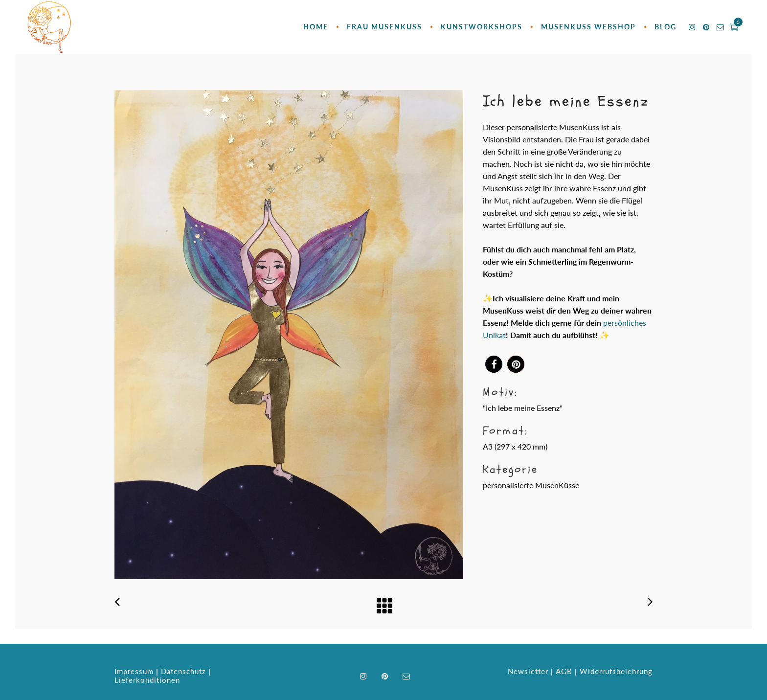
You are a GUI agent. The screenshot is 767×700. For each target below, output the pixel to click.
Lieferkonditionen (147, 680)
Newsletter (528, 671)
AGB (564, 671)
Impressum (134, 671)
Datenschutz (183, 671)
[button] (494, 364)
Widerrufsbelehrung (616, 671)
